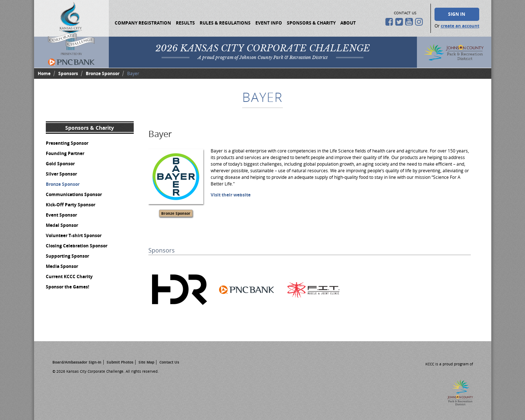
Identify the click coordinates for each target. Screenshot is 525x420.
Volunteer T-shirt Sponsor (74, 235)
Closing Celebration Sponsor (77, 246)
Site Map (146, 362)
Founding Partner (65, 153)
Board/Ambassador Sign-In (77, 362)
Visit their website (231, 195)
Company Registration (143, 23)
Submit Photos (120, 362)
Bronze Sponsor (103, 73)
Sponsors (68, 73)
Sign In (457, 14)
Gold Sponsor (60, 164)
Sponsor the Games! (67, 287)
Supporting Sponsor (67, 256)
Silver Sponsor (61, 174)
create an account (460, 26)
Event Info (269, 23)
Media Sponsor (62, 266)
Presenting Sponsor (67, 143)
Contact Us (169, 362)
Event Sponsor (61, 215)
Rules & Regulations (225, 23)
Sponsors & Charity (311, 23)
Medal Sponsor (62, 225)
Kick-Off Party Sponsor (71, 205)
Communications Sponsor (74, 194)
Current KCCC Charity (69, 277)
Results (185, 23)
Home (44, 73)
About (348, 23)
